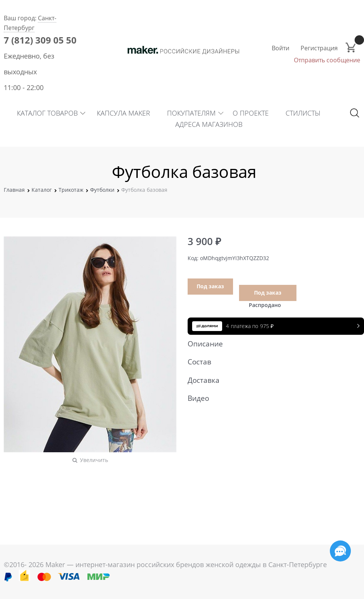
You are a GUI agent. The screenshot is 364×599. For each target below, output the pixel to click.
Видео (272, 398)
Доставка (272, 380)
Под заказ (210, 286)
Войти (281, 48)
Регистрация (319, 48)
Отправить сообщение (327, 60)
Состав (272, 362)
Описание (272, 344)
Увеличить (94, 460)
